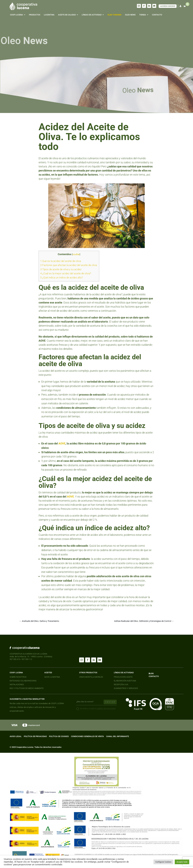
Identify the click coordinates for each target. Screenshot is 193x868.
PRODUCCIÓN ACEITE (123, 677)
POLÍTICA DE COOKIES (59, 736)
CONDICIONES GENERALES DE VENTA (87, 736)
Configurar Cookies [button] (163, 862)
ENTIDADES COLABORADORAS (23, 681)
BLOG (151, 673)
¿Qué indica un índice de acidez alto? (62, 277)
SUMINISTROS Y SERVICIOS (126, 688)
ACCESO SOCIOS (168, 6)
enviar (110, 702)
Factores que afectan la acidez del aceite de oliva (69, 265)
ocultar (76, 254)
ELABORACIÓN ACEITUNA (125, 681)
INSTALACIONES (17, 684)
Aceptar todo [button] (182, 862)
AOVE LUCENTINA (52, 677)
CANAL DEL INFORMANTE (118, 736)
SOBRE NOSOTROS (18, 677)
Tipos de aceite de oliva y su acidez (61, 269)
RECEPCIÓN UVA (121, 684)
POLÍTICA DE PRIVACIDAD (35, 736)
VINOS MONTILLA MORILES (91, 677)
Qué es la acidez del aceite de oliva (61, 261)
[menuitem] (18, 15)
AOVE (62, 443)
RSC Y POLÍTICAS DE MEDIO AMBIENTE (27, 688)
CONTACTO (154, 676)
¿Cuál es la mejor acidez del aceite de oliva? (66, 273)
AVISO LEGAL (16, 736)
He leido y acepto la (96, 709)
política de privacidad (106, 709)
